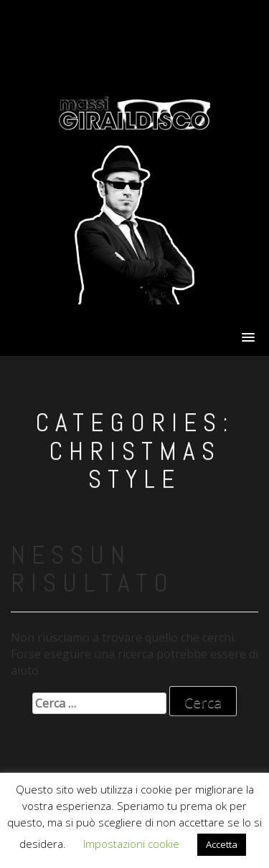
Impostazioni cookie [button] (131, 844)
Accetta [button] (222, 844)
